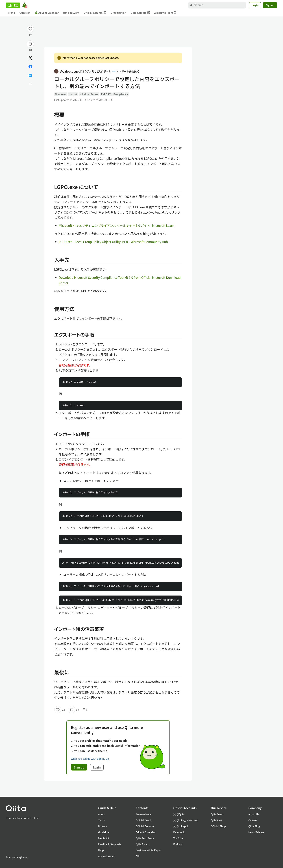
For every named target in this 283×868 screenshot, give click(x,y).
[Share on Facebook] (30, 67)
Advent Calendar (47, 13)
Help (101, 850)
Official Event (71, 13)
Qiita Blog (254, 826)
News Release (256, 832)
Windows (61, 94)
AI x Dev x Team (166, 13)
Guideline (104, 832)
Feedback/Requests (110, 844)
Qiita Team (217, 814)
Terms (102, 820)
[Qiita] (13, 5)
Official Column (95, 13)
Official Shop (218, 826)
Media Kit (104, 838)
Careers (253, 820)
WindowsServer (89, 94)
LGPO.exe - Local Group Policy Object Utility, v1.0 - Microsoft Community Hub (113, 242)
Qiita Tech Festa (145, 838)
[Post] (30, 58)
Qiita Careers (140, 13)
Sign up (79, 767)
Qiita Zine (216, 820)
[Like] (30, 29)
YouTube (178, 838)
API (138, 856)
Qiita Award (142, 844)
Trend (11, 13)
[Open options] (30, 84)
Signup (270, 5)
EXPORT (106, 94)
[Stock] (30, 44)
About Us (254, 814)
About (102, 814)
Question (25, 13)
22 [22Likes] (30, 35)
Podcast (178, 844)
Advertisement (107, 856)
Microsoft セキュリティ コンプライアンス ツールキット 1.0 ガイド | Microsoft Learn (117, 225)
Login (255, 5)
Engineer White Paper (148, 850)
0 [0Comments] (85, 710)
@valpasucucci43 (81, 71)
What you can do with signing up (90, 759)
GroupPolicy (121, 94)
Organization (118, 13)
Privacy (102, 826)
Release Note (143, 814)
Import (73, 94)
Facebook (179, 832)
